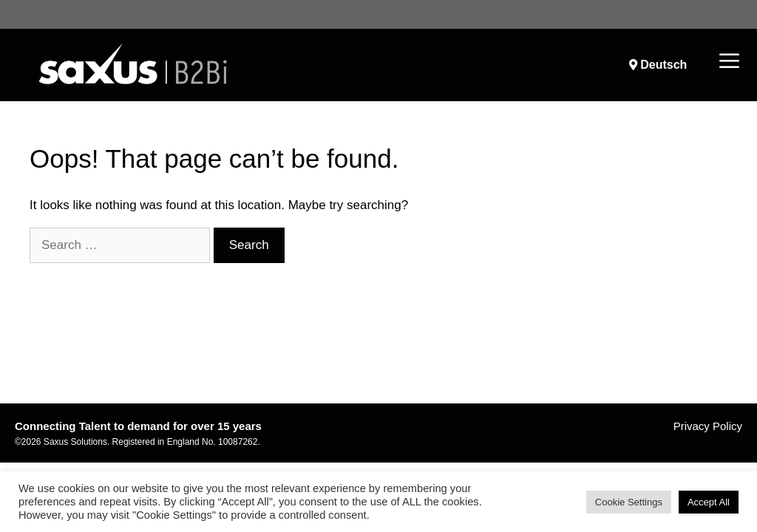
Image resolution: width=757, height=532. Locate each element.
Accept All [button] (709, 502)
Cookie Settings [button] (629, 502)
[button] (729, 62)
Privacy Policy (708, 426)
